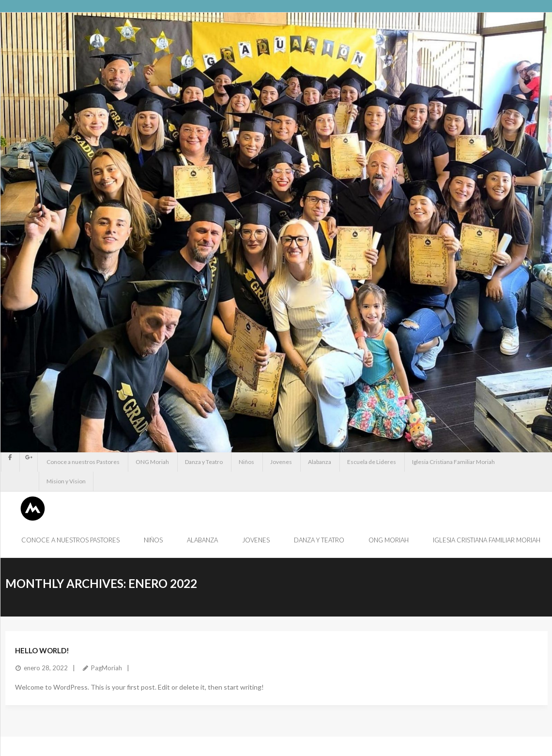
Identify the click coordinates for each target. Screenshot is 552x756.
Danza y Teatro (204, 462)
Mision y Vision (66, 481)
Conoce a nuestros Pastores (83, 462)
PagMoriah (107, 668)
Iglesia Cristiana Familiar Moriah (453, 462)
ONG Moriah (152, 462)
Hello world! (42, 650)
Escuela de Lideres (372, 462)
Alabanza (320, 462)
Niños (246, 462)
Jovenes (281, 462)
